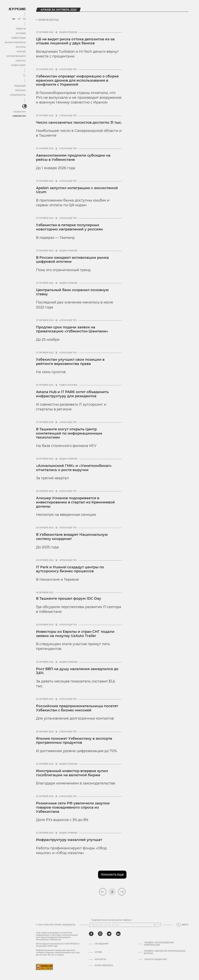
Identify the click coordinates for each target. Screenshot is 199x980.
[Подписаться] (158, 925)
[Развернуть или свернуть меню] (24, 76)
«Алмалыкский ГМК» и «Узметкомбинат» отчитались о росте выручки (74, 468)
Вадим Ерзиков (68, 32)
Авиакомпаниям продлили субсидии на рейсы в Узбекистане (73, 158)
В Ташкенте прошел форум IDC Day (68, 599)
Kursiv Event (18, 65)
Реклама (20, 90)
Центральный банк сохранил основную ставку (72, 292)
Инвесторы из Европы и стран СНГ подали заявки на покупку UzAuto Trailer (75, 634)
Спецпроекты (18, 95)
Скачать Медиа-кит (156, 959)
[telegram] (109, 934)
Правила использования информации (159, 944)
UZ (19, 19)
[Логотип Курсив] (17, 9)
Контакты (100, 959)
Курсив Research (16, 56)
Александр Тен (68, 69)
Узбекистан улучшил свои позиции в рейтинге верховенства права (70, 362)
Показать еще (112, 875)
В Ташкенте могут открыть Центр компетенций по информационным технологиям (69, 433)
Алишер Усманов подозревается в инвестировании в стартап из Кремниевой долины (75, 502)
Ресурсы (21, 47)
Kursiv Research (104, 966)
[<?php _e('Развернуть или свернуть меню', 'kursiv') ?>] (25, 106)
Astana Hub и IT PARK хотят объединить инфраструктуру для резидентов (72, 394)
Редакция (20, 86)
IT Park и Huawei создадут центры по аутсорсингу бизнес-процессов (70, 569)
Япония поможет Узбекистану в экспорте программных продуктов (74, 741)
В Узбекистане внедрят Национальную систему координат (72, 537)
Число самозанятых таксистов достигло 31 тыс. (79, 123)
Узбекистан (19, 116)
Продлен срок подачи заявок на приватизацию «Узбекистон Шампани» (73, 329)
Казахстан (20, 112)
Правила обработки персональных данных (165, 952)
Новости (21, 29)
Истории (21, 33)
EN (24, 19)
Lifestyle (21, 61)
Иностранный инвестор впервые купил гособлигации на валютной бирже (72, 773)
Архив (98, 952)
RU (14, 19)
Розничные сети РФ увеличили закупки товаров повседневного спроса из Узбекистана (73, 807)
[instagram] (100, 934)
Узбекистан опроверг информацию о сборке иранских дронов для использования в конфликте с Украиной (77, 80)
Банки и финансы (15, 43)
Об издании (101, 944)
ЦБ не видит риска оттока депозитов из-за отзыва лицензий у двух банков (75, 41)
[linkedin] (118, 934)
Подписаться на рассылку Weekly (112, 920)
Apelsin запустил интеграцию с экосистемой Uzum (77, 190)
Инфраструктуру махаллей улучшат (69, 840)
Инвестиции (19, 38)
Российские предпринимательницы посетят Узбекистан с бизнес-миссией (77, 708)
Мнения (21, 52)
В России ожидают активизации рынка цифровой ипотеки (72, 260)
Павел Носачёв (68, 385)
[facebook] (91, 934)
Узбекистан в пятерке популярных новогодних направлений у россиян (69, 227)
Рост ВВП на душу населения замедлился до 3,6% (77, 671)
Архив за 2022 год (47, 20)
